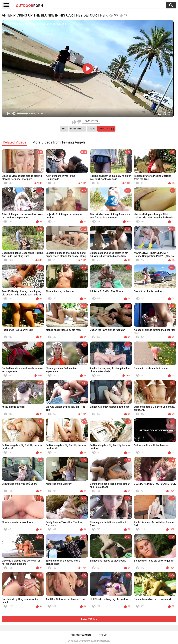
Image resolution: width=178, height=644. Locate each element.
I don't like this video (79, 122)
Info (64, 129)
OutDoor (29, 5)
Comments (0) (106, 129)
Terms (103, 635)
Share (92, 129)
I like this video (74, 122)
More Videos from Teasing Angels (59, 142)
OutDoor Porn (85, 641)
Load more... (89, 619)
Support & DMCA (81, 635)
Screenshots (77, 129)
